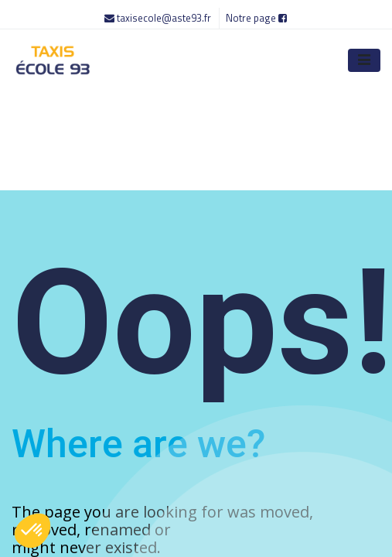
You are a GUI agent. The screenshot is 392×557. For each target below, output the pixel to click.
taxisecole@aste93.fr (159, 18)
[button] (32, 531)
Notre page (256, 18)
